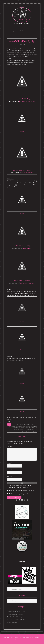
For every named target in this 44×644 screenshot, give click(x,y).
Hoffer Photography (27, 173)
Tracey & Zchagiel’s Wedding (16, 619)
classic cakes (28, 424)
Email (9, 470)
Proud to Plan (17, 637)
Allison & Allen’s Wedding (15, 614)
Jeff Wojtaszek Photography (27, 101)
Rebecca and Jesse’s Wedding (22, 170)
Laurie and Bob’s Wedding (22, 281)
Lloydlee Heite (27, 248)
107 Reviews (22, 561)
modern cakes (32, 426)
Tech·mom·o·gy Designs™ (34, 637)
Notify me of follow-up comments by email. (21, 491)
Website (10, 477)
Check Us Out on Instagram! (16, 611)
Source (22, 132)
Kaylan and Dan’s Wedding (22, 246)
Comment (10, 447)
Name (9, 463)
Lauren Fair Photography (27, 283)
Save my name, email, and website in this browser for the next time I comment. (19, 486)
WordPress (36, 639)
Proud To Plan (22, 16)
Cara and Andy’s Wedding (22, 99)
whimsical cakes (31, 431)
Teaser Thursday (12, 622)
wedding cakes (26, 428)
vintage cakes (16, 428)
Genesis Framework (27, 639)
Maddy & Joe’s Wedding (14, 617)
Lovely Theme (16, 639)
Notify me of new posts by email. (18, 494)
